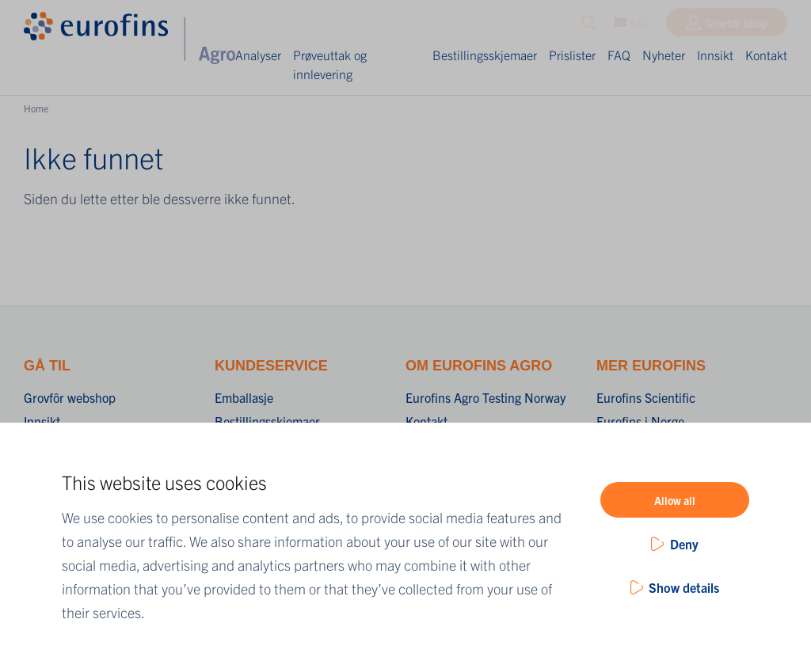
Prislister (572, 55)
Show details (684, 587)
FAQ (619, 55)
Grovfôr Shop (736, 26)
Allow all (675, 500)
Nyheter (664, 55)
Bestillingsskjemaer (485, 55)
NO (630, 26)
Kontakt (766, 55)
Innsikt (715, 55)
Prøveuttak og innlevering (330, 64)
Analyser (258, 55)
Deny (684, 544)
